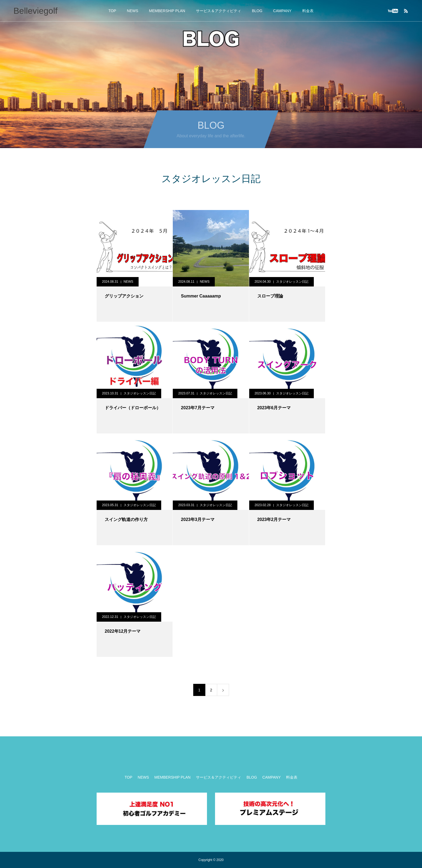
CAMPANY (282, 11)
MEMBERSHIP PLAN (167, 11)
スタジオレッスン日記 (292, 282)
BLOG (257, 11)
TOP (112, 11)
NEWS (133, 11)
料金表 (308, 11)
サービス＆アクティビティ (219, 11)
